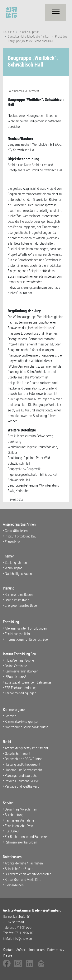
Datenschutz (56, 950)
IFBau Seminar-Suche (19, 660)
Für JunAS (12, 831)
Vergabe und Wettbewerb (22, 786)
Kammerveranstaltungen (22, 671)
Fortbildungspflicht (17, 634)
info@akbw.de (22, 939)
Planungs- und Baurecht (21, 776)
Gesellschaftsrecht (18, 754)
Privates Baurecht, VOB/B (22, 781)
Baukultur (8, 32)
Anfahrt (21, 950)
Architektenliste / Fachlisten (24, 863)
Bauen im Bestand (17, 600)
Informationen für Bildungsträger (27, 639)
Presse (7, 955)
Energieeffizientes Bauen (22, 605)
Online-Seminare (16, 666)
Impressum (37, 950)
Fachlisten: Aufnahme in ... (23, 820)
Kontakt (8, 950)
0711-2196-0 (23, 927)
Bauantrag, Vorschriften (21, 809)
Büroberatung (14, 815)
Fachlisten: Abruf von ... (21, 826)
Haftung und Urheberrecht (23, 764)
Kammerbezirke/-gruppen (22, 722)
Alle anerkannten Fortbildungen (26, 628)
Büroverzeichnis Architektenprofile (28, 874)
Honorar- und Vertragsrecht (23, 770)
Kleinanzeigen (14, 885)
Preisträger (61, 37)
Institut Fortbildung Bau (21, 536)
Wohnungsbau (14, 568)
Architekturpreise (29, 32)
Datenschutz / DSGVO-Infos (24, 759)
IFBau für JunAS (16, 677)
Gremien (11, 716)
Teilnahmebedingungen (20, 693)
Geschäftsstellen (16, 531)
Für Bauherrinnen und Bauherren (27, 837)
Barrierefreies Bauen (19, 595)
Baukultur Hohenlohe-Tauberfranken (29, 37)
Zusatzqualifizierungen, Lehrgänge (28, 682)
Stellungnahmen (16, 563)
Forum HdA (12, 542)
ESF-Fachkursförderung (21, 688)
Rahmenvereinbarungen (21, 842)
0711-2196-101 (24, 933)
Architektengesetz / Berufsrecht (26, 748)
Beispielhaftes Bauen (19, 869)
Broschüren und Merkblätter (24, 880)
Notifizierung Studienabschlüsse (27, 727)
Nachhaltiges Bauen (18, 574)
